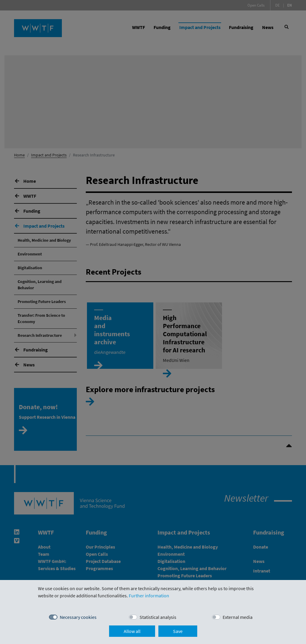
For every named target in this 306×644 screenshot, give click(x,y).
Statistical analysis (158, 617)
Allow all (132, 631)
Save (178, 631)
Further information (149, 596)
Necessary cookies (78, 617)
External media (238, 617)
